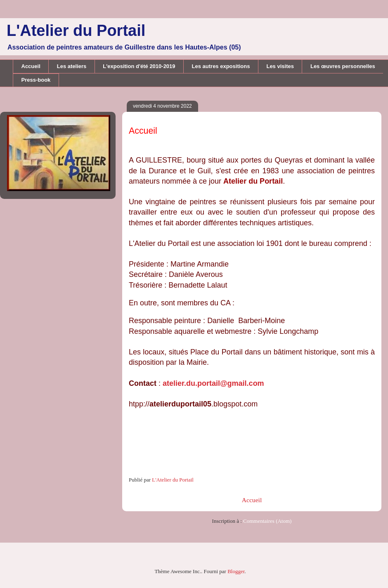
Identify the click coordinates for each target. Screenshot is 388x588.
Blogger (236, 571)
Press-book (36, 80)
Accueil (31, 66)
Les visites (280, 66)
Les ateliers (72, 66)
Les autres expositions (221, 66)
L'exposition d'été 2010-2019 (139, 66)
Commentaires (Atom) (267, 521)
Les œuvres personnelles (343, 66)
